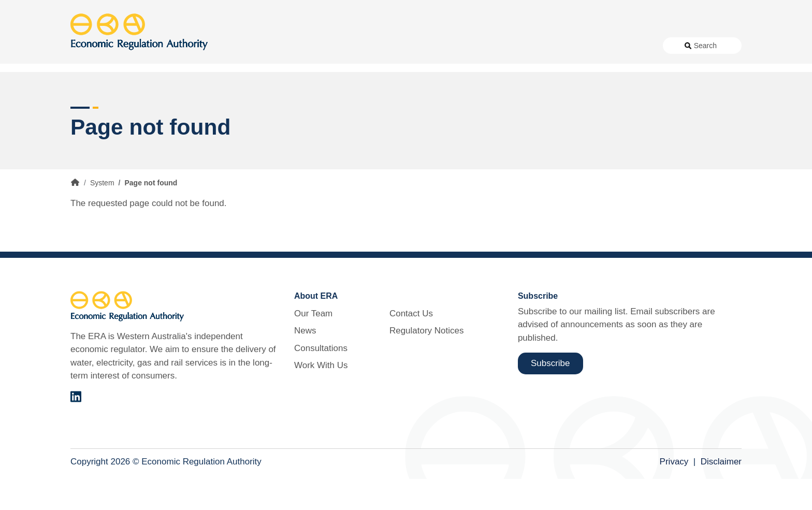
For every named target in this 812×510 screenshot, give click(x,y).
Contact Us (554, 46)
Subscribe (550, 394)
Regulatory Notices (617, 46)
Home (75, 214)
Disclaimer (721, 493)
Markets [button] (700, 83)
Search (705, 46)
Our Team (313, 345)
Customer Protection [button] (432, 83)
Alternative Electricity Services (245, 83)
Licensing (578, 83)
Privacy (674, 493)
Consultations (442, 46)
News (396, 46)
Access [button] (85, 83)
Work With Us (501, 46)
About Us (350, 46)
